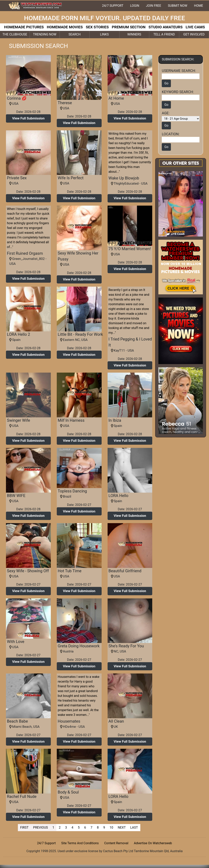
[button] (28, 118)
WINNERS (134, 34)
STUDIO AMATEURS (166, 27)
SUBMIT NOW (178, 6)
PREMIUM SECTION (129, 27)
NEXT (122, 827)
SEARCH (75, 34)
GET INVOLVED (194, 34)
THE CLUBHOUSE (15, 34)
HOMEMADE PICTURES (24, 27)
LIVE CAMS (195, 27)
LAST (134, 827)
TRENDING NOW (45, 34)
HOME (199, 6)
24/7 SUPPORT (113, 6)
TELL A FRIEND (164, 34)
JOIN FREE (153, 6)
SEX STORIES (97, 27)
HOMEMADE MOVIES (65, 27)
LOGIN (135, 6)
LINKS (104, 34)
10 (111, 827)
